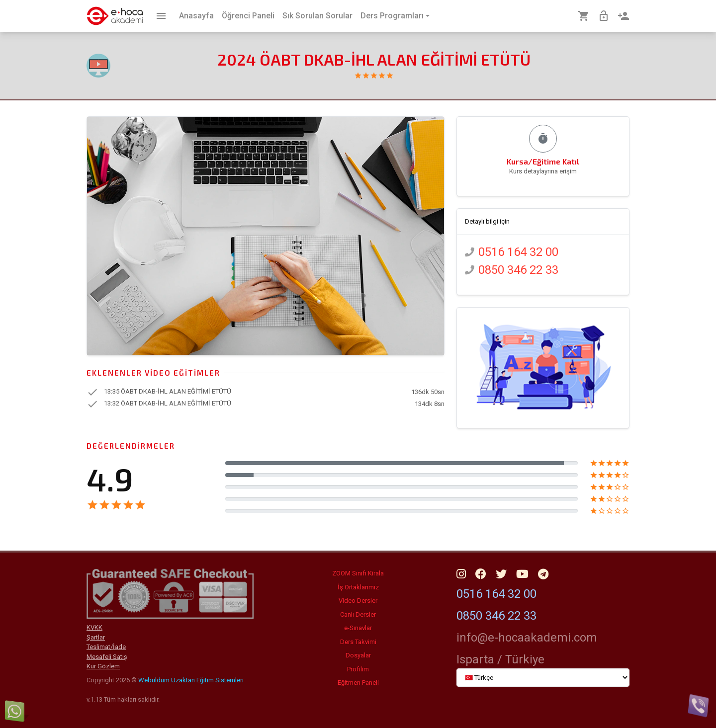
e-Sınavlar (358, 628)
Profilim (358, 669)
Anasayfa (196, 16)
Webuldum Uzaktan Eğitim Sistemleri (191, 680)
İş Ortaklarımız (358, 587)
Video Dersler (358, 601)
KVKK (94, 627)
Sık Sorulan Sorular (317, 16)
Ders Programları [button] (392, 16)
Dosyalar (358, 655)
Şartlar (96, 637)
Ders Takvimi (358, 642)
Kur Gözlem (103, 666)
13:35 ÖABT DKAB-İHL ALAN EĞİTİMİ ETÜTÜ (168, 392)
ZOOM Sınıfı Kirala (358, 573)
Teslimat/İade (106, 647)
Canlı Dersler (358, 614)
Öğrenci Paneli (248, 16)
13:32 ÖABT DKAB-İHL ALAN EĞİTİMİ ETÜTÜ (168, 404)
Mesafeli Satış (107, 657)
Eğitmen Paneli (358, 683)
